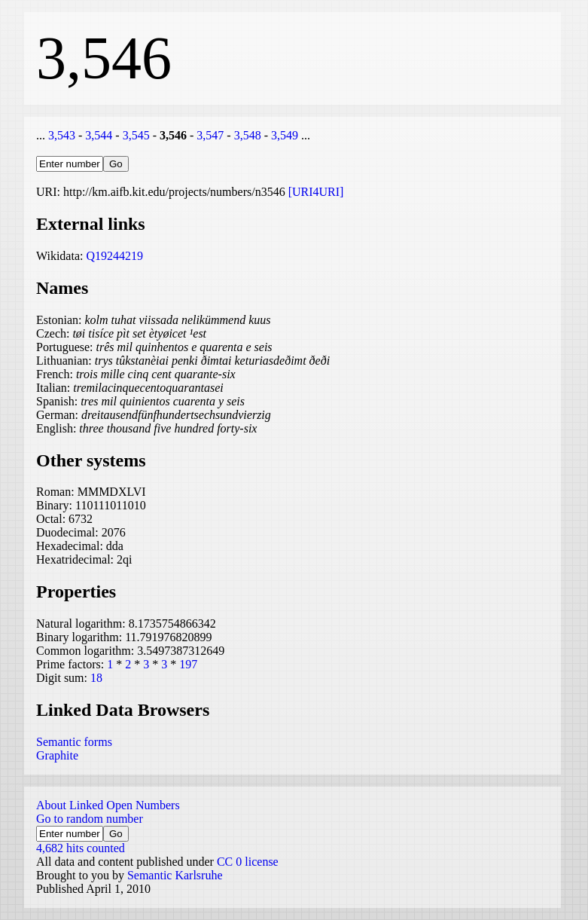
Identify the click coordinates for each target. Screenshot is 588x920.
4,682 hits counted (81, 848)
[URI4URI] (316, 192)
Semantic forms (74, 742)
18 (96, 678)
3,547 (210, 135)
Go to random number (90, 819)
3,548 (248, 135)
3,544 (99, 135)
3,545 (136, 135)
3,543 (62, 135)
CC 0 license (248, 862)
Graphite (57, 755)
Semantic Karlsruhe (175, 875)
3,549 (285, 135)
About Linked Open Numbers (108, 805)
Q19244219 (114, 256)
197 (188, 664)
